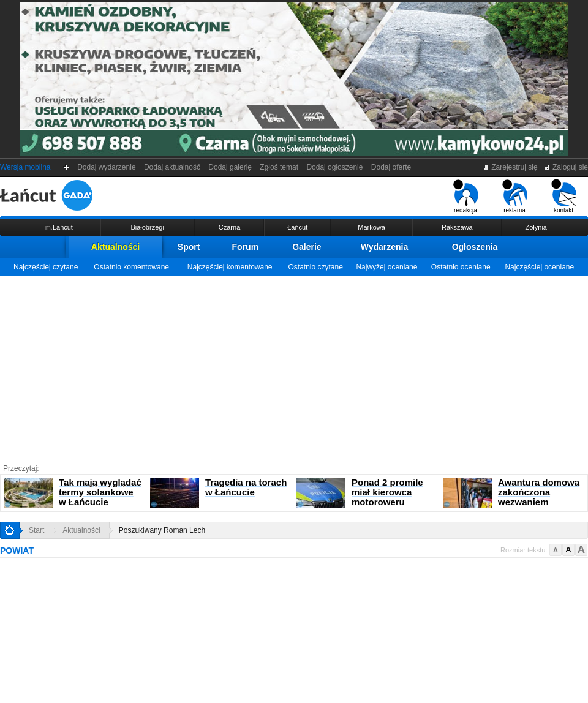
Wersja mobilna (25, 167)
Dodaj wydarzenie (107, 167)
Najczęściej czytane (46, 267)
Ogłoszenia (475, 247)
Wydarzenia (385, 247)
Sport (189, 247)
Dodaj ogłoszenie (335, 167)
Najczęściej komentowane (230, 267)
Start (36, 530)
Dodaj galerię (230, 167)
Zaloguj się (566, 167)
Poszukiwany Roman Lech (162, 530)
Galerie (307, 247)
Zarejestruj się (511, 167)
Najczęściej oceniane (539, 267)
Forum (246, 247)
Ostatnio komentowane (131, 267)
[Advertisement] (294, 367)
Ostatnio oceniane (461, 267)
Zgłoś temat (279, 167)
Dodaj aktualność (172, 167)
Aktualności (115, 247)
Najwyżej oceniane (386, 267)
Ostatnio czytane (315, 267)
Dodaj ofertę (391, 167)
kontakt (564, 197)
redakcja (466, 197)
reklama (515, 197)
